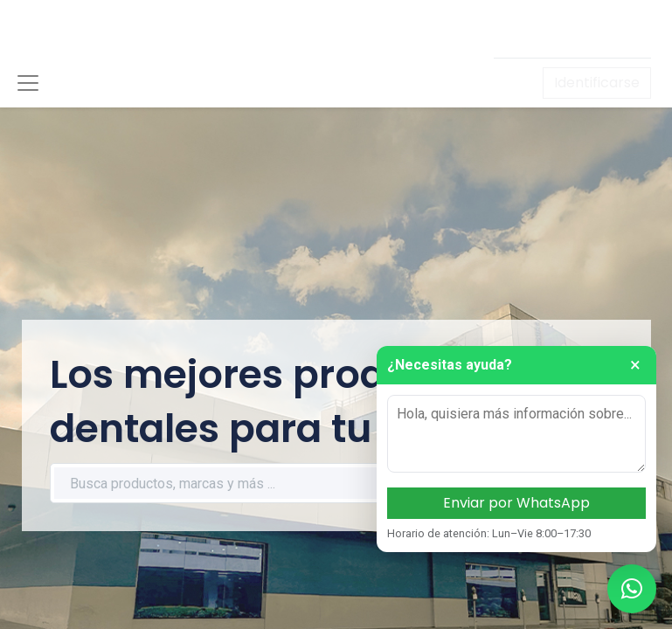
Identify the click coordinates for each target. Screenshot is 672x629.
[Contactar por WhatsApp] (632, 589)
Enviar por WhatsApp (516, 503)
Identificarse (597, 83)
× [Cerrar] (635, 365)
